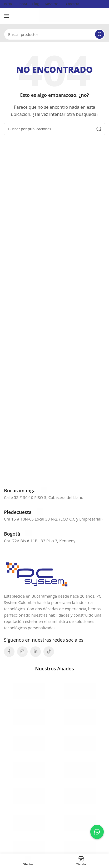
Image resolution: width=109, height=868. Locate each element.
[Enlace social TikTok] (49, 652)
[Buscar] (54, 34)
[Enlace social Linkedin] (36, 652)
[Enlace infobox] (26, 490)
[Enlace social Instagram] (22, 652)
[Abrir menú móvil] (7, 16)
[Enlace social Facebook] (9, 652)
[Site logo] (55, 15)
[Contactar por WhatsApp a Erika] (97, 832)
